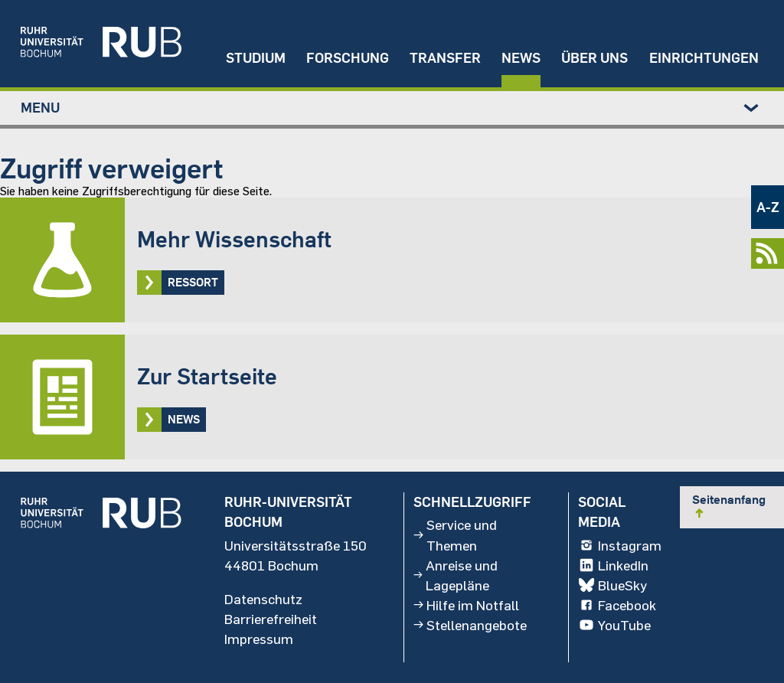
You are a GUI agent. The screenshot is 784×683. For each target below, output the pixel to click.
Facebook (617, 605)
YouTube (614, 625)
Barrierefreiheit (271, 619)
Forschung (348, 58)
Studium (256, 58)
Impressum (259, 639)
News (521, 58)
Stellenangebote (470, 625)
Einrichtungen (704, 58)
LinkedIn (613, 565)
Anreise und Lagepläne (455, 575)
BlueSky (612, 585)
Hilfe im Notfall (466, 605)
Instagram (619, 545)
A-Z (768, 207)
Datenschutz (263, 599)
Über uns (595, 58)
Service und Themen (455, 535)
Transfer (445, 58)
